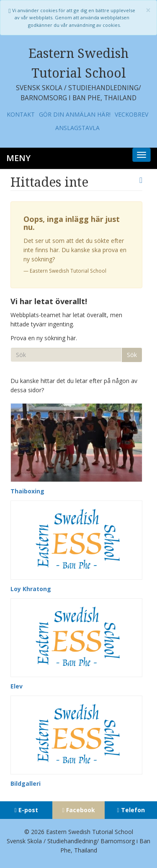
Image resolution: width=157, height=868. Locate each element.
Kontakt (21, 114)
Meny (18, 158)
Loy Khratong (31, 589)
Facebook (81, 810)
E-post (28, 810)
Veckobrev (131, 114)
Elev (17, 686)
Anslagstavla (77, 128)
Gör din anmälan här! (75, 114)
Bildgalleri (26, 783)
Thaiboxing (27, 491)
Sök (132, 355)
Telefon (133, 810)
